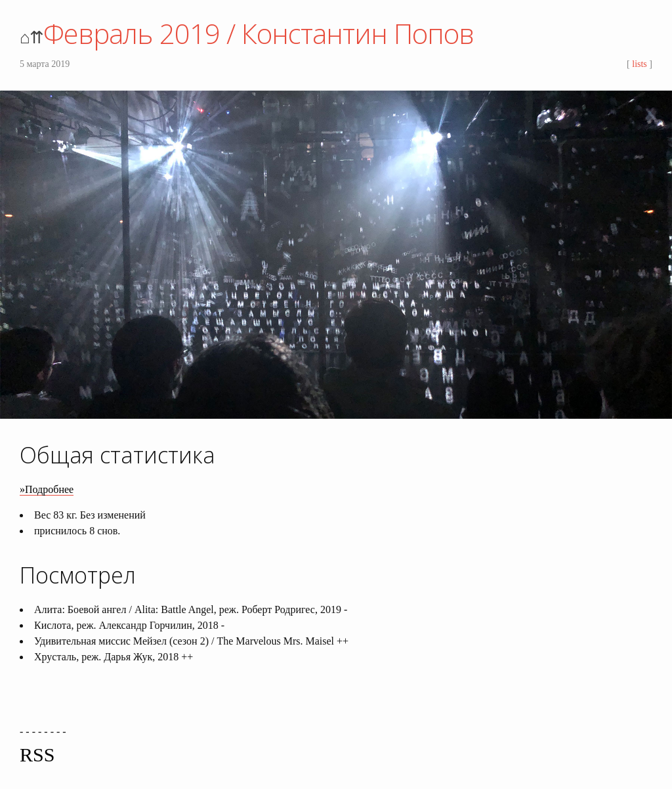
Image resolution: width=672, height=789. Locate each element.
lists (640, 64)
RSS (37, 755)
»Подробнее (47, 489)
